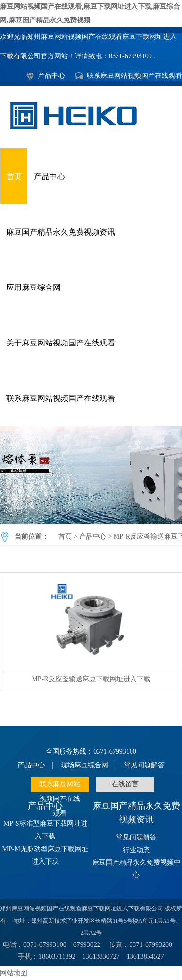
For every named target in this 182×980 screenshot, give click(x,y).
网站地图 (14, 973)
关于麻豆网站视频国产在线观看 (61, 343)
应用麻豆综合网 (33, 287)
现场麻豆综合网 (84, 765)
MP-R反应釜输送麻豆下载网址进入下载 (91, 475)
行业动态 (136, 850)
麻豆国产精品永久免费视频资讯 (61, 232)
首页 (14, 176)
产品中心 (51, 76)
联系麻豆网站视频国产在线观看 (134, 76)
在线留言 (125, 784)
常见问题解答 (144, 765)
